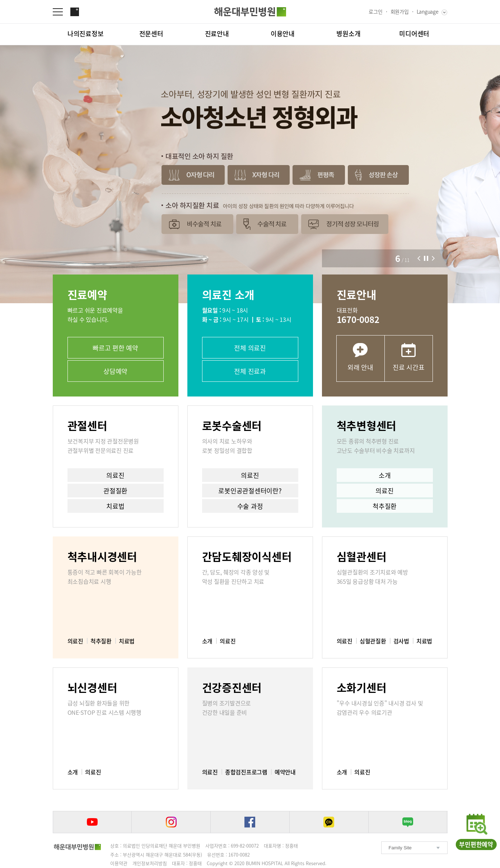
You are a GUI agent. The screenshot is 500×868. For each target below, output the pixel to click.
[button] (419, 258)
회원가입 (400, 11)
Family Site (400, 848)
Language (428, 11)
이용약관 (119, 863)
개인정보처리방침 (150, 863)
